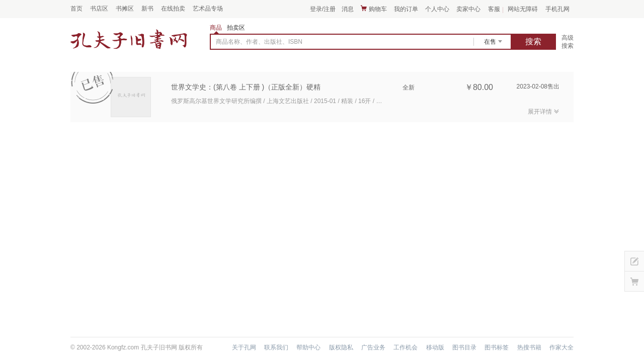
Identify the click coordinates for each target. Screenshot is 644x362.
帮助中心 (308, 347)
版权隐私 (341, 347)
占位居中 (129, 39)
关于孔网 (244, 347)
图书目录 (464, 347)
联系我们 (276, 347)
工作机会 (406, 347)
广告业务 (373, 347)
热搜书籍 (529, 347)
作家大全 (561, 347)
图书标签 (497, 347)
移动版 (435, 347)
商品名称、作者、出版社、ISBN (259, 42)
